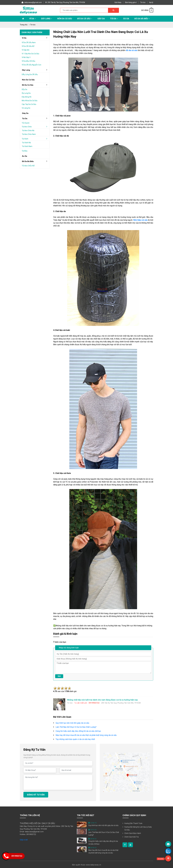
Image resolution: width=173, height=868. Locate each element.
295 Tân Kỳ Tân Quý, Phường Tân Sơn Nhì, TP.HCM (65, 2)
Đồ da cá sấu (85, 19)
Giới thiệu (118, 2)
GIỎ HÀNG (147, 10)
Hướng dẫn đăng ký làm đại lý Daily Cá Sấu (138, 828)
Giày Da (101, 19)
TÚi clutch (26, 123)
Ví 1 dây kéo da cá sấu (30, 54)
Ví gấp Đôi (26, 50)
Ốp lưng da (26, 93)
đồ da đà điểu (35, 161)
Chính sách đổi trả (131, 837)
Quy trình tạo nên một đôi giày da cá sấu (103, 825)
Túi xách (35, 139)
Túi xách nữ (26, 143)
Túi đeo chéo (35, 127)
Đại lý (151, 2)
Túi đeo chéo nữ (28, 130)
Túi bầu (25, 151)
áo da (25, 156)
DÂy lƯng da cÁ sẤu (30, 74)
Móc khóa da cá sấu (30, 101)
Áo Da (126, 19)
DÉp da (24, 89)
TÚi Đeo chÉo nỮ (28, 166)
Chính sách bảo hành (133, 833)
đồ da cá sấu (35, 85)
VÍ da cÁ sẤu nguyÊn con (31, 65)
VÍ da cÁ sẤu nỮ (28, 46)
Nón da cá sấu (65, 19)
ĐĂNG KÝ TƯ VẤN (36, 795)
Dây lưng (47, 19)
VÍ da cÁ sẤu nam (29, 43)
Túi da (114, 19)
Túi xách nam (27, 146)
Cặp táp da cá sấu (29, 104)
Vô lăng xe (26, 108)
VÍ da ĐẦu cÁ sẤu (28, 61)
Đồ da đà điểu (142, 19)
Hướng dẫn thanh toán (133, 823)
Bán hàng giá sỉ (131, 2)
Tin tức (143, 2)
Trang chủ (24, 25)
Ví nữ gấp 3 (26, 57)
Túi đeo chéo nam (29, 134)
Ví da (33, 19)
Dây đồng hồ (27, 97)
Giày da (25, 113)
